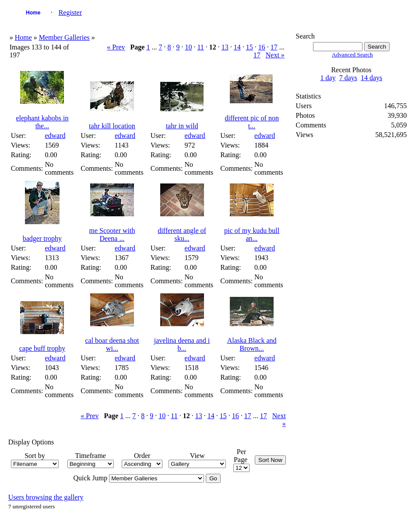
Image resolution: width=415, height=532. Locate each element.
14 (237, 47)
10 (188, 47)
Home (33, 13)
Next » (275, 55)
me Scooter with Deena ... (112, 234)
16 (262, 47)
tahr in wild (182, 126)
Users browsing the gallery (46, 497)
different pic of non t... (252, 122)
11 (200, 47)
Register (70, 12)
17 (274, 47)
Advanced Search (352, 55)
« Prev (116, 47)
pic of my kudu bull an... (252, 234)
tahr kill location (112, 126)
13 (225, 47)
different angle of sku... (182, 234)
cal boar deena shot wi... (112, 344)
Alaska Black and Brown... (252, 344)
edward (55, 136)
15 (250, 47)
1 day (328, 78)
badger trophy (42, 238)
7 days (348, 78)
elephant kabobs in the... (42, 122)
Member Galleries (64, 37)
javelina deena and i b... (182, 344)
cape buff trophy (42, 348)
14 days (371, 78)
